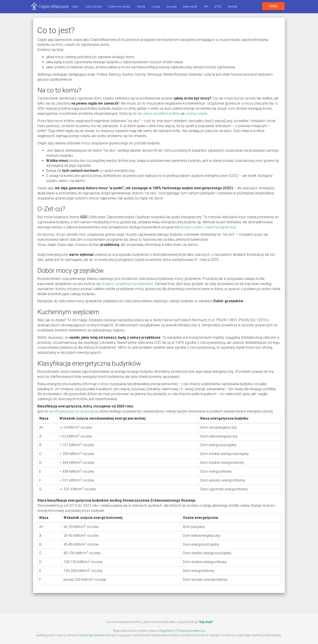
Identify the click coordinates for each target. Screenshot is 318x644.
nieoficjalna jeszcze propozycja (74, 411)
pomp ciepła (197, 114)
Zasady (171, 7)
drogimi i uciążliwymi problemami (127, 284)
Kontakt (232, 7)
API (205, 7)
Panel (273, 6)
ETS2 (217, 7)
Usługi (155, 7)
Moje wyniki (190, 7)
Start (75, 7)
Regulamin (167, 631)
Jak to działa (93, 7)
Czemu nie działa (119, 7)
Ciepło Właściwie (54, 7)
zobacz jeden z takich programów (208, 227)
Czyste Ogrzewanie (91, 635)
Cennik (140, 7)
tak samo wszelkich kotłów (159, 114)
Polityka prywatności (191, 631)
